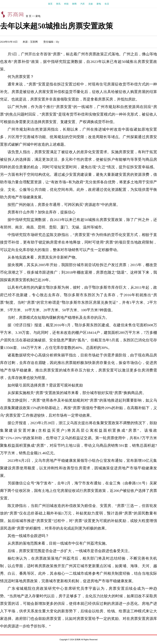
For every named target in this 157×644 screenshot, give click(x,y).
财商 (74, 4)
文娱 (91, 4)
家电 (99, 4)
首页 (50, 4)
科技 (66, 4)
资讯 (58, 4)
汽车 (83, 4)
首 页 (29, 16)
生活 (107, 4)
